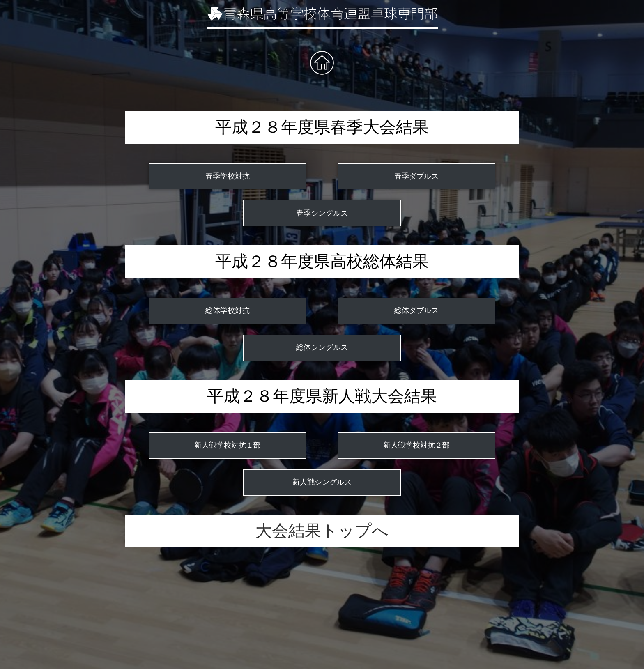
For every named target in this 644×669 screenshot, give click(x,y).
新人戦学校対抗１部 (228, 445)
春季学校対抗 (228, 176)
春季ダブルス (416, 176)
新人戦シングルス (322, 482)
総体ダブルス (416, 310)
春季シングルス (322, 213)
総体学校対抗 (228, 310)
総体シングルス (322, 347)
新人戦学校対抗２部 (416, 445)
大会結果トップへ (322, 531)
